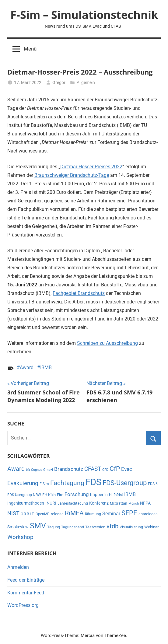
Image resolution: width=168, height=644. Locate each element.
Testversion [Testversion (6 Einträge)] (95, 527)
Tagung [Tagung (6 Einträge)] (54, 527)
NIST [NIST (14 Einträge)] (13, 513)
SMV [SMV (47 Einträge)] (38, 526)
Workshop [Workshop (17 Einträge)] (20, 537)
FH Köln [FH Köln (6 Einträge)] (49, 495)
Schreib (85, 343)
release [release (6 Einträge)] (57, 514)
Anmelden (18, 567)
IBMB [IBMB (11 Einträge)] (130, 494)
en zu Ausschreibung (116, 343)
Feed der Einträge (26, 580)
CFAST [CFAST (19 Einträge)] (93, 469)
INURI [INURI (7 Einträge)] (51, 503)
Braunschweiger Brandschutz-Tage (72, 175)
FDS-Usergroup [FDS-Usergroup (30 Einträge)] (125, 483)
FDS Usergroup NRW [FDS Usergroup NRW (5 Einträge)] (24, 495)
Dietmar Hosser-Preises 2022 (91, 167)
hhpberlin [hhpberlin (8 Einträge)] (99, 495)
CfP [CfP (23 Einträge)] (115, 469)
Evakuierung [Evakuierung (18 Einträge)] (23, 483)
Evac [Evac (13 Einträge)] (127, 469)
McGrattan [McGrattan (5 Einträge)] (119, 503)
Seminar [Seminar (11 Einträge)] (111, 514)
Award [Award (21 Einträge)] (16, 469)
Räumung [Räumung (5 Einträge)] (93, 514)
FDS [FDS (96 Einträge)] (93, 482)
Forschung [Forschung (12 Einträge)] (77, 494)
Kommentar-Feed (26, 593)
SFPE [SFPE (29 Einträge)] (129, 513)
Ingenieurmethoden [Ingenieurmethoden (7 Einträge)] (26, 503)
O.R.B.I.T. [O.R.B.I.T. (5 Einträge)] (28, 514)
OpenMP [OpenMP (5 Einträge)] (43, 514)
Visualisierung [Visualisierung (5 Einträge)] (131, 527)
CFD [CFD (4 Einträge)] (105, 470)
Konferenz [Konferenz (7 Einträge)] (99, 503)
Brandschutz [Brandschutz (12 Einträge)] (69, 469)
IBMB (46, 367)
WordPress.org (23, 605)
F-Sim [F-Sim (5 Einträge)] (44, 484)
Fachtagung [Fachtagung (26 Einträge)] (67, 483)
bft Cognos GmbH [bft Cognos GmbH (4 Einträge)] (39, 470)
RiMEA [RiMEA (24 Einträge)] (74, 513)
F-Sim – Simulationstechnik (84, 15)
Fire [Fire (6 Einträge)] (60, 495)
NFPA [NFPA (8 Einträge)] (145, 503)
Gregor (59, 82)
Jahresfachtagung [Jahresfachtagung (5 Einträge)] (73, 503)
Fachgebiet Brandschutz (79, 293)
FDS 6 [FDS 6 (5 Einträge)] (153, 484)
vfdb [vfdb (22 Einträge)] (112, 526)
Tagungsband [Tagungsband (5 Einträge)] (73, 527)
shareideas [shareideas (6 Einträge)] (148, 514)
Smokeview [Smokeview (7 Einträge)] (18, 527)
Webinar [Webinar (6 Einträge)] (151, 527)
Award (27, 367)
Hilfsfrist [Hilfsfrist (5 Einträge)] (116, 495)
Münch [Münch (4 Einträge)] (134, 504)
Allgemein (86, 82)
